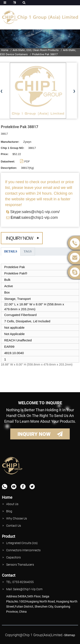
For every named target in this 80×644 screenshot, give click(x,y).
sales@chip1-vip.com (40, 217)
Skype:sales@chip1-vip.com (34, 212)
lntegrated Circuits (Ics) (22, 543)
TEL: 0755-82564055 (20, 582)
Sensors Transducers (20, 565)
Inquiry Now (20, 238)
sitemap (70, 635)
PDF (27, 161)
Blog (9, 511)
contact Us (14, 526)
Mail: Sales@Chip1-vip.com (24, 589)
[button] (74, 91)
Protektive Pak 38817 (45, 54)
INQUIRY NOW (34, 434)
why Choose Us (17, 518)
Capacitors (13, 557)
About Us (12, 504)
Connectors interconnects (23, 550)
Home (5, 50)
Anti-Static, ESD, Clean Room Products (36, 50)
